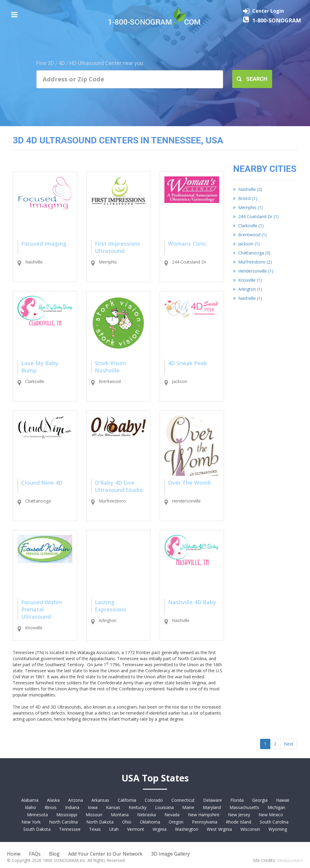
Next (289, 744)
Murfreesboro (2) (252, 262)
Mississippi (67, 815)
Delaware (213, 800)
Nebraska (147, 815)
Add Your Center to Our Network (105, 854)
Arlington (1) (248, 289)
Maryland (212, 807)
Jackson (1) (246, 244)
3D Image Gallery (170, 854)
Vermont (136, 829)
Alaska (53, 800)
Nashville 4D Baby (192, 602)
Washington (187, 829)
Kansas (113, 807)
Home (14, 854)
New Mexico (271, 815)
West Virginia (219, 829)
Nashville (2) (248, 189)
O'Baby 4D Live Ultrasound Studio (119, 486)
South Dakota (37, 829)
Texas (95, 829)
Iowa (93, 807)
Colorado (154, 800)
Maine (188, 807)
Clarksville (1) (248, 226)
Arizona (76, 800)
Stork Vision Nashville (110, 367)
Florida (237, 800)
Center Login (268, 11)
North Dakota (100, 822)
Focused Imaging (44, 244)
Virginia (160, 829)
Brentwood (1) (250, 235)
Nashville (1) (248, 298)
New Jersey (239, 815)
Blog (54, 854)
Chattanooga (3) (252, 253)
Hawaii (283, 800)
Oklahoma (150, 822)
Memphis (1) (248, 207)
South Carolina (274, 822)
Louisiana (164, 807)
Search (252, 79)
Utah (114, 829)
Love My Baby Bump (40, 367)
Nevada (172, 815)
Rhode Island (239, 822)
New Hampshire (204, 815)
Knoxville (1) (247, 280)
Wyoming (278, 829)
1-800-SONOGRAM (277, 20)
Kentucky (138, 807)
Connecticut (183, 800)
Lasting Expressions (110, 606)
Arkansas (100, 800)
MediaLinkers (290, 860)
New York (31, 822)
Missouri (94, 815)
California (127, 800)
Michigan (276, 807)
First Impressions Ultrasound (117, 247)
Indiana (72, 807)
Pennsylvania (205, 822)
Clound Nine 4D (42, 483)
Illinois (51, 807)
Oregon (176, 822)
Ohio (127, 822)
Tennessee (70, 829)
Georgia (260, 800)
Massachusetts (244, 807)
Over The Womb (190, 483)
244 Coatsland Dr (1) (256, 216)
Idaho (30, 807)
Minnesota (37, 815)
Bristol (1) (245, 198)
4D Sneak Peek (188, 363)
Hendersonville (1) (253, 271)
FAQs (35, 854)
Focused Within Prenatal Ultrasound (41, 609)
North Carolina (63, 822)
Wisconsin (250, 829)
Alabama (30, 800)
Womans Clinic (187, 244)
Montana (120, 815)
